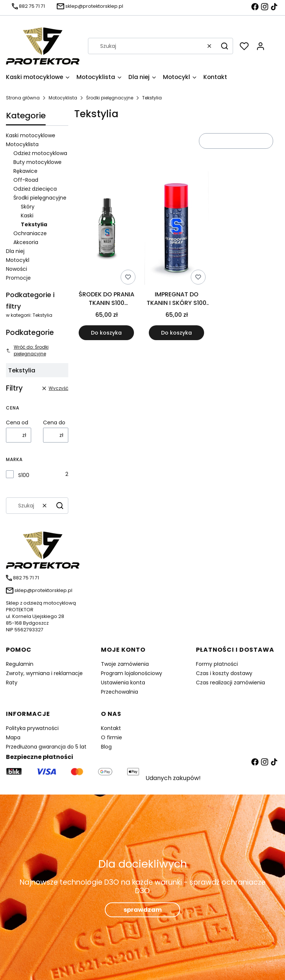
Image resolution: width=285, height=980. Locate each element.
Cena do (54, 422)
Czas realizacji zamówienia (230, 683)
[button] (225, 46)
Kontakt (111, 728)
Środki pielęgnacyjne (110, 98)
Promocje (18, 278)
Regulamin (20, 664)
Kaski (27, 216)
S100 (24, 475)
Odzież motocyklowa (40, 153)
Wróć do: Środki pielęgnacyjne (27, 350)
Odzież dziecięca (35, 189)
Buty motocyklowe (37, 162)
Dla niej (15, 251)
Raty (12, 683)
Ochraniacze (30, 233)
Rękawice (25, 171)
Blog (106, 747)
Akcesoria (26, 242)
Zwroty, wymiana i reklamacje (44, 673)
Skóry (28, 207)
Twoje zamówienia (125, 664)
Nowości (17, 269)
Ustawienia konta (123, 683)
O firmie (112, 737)
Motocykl (18, 260)
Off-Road (26, 180)
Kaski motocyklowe (31, 135)
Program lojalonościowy (132, 673)
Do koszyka (106, 333)
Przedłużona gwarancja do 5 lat (46, 747)
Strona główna (23, 98)
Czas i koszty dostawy (224, 673)
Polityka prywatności (32, 728)
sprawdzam (143, 910)
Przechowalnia (119, 692)
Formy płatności (217, 664)
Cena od (17, 422)
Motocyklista (63, 98)
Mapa (13, 737)
